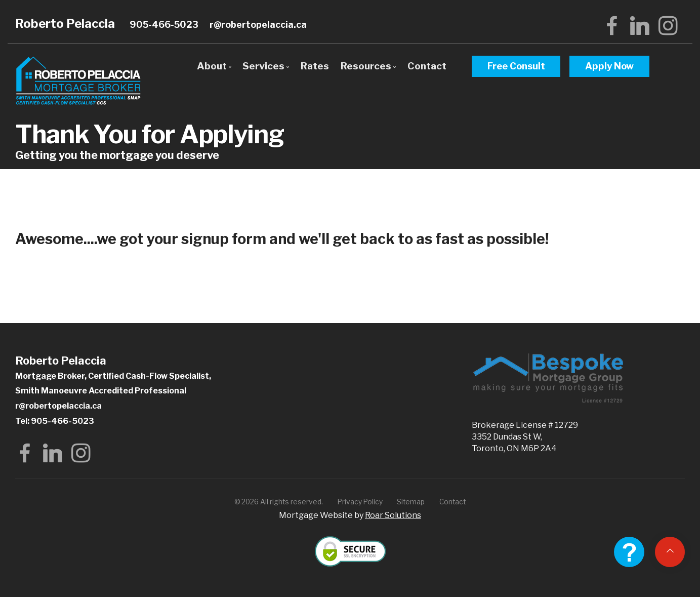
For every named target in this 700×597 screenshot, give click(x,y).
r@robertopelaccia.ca (258, 25)
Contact (427, 66)
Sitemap (411, 502)
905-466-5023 (164, 25)
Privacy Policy (360, 502)
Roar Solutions (393, 515)
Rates (315, 66)
